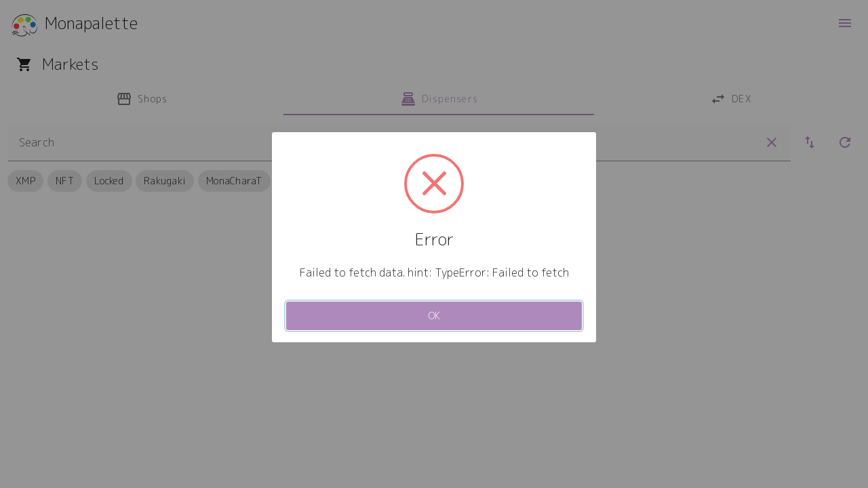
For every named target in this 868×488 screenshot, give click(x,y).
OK (434, 316)
